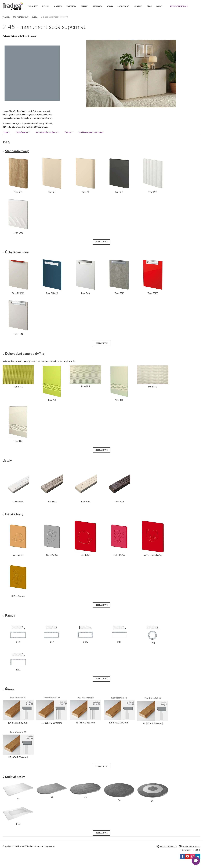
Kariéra (187, 850)
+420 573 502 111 (168, 847)
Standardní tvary (17, 151)
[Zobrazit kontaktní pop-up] (196, 861)
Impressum (50, 846)
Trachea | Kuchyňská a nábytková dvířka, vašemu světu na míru (13, 6)
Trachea (6, 17)
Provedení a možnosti (47, 133)
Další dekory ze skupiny (91, 133)
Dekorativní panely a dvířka (25, 354)
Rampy (10, 616)
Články (69, 133)
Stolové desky (15, 777)
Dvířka (35, 17)
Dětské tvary (14, 514)
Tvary (7, 133)
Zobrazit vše (102, 242)
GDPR (198, 850)
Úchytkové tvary (17, 252)
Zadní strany (23, 133)
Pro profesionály (21, 17)
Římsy (10, 689)
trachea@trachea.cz (191, 847)
